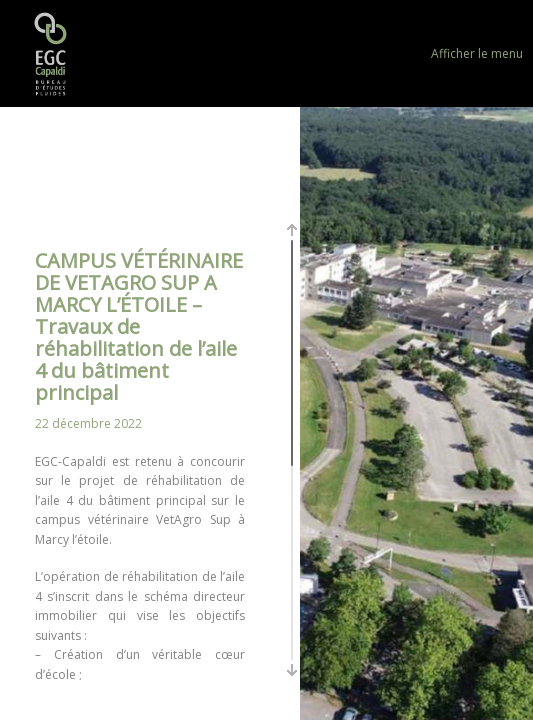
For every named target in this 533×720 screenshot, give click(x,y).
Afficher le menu (477, 53)
